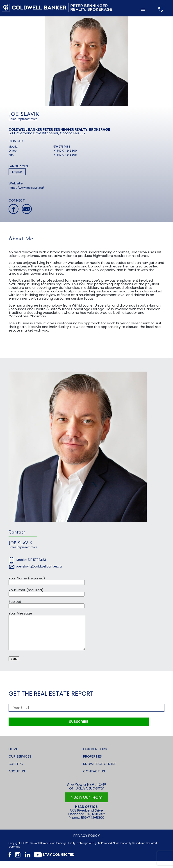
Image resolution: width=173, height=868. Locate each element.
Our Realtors (95, 756)
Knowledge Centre (100, 770)
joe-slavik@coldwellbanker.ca (39, 566)
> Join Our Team (87, 804)
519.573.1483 (62, 147)
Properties (92, 763)
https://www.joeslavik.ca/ (26, 188)
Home (13, 756)
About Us (17, 778)
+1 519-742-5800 (65, 151)
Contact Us (94, 778)
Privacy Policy (87, 842)
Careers (16, 770)
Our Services (20, 763)
